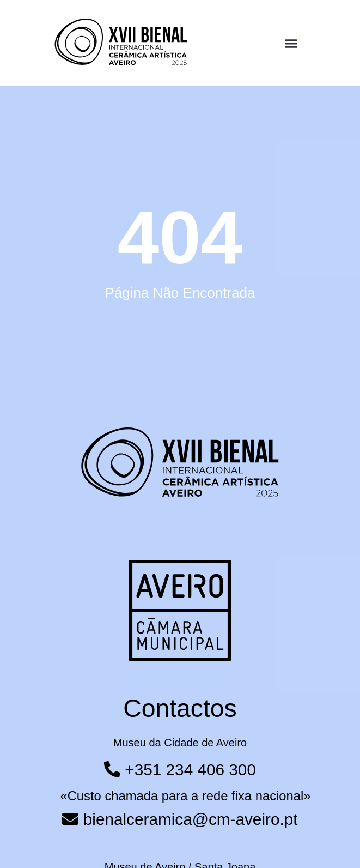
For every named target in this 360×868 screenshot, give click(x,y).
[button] (291, 44)
